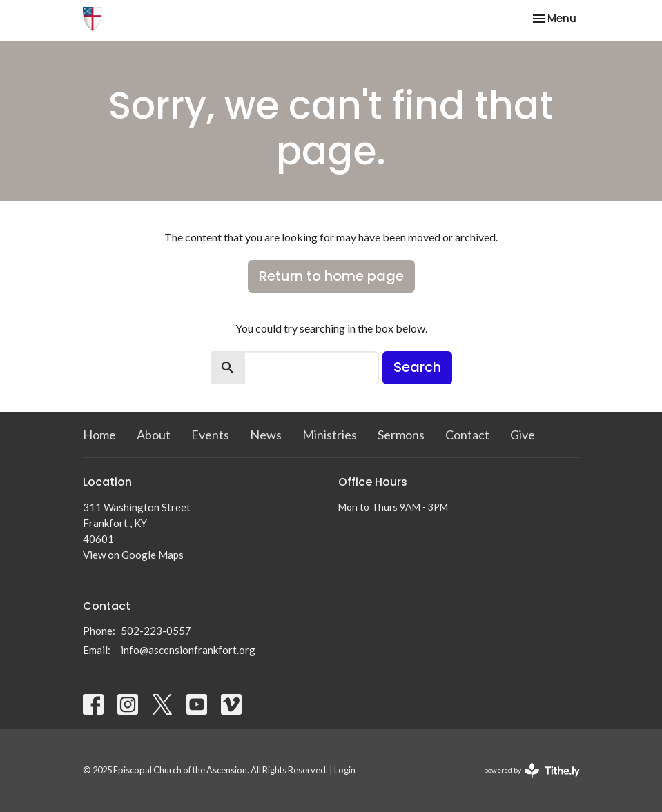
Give (523, 435)
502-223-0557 (156, 631)
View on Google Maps (133, 555)
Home (99, 435)
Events (210, 435)
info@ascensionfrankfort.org (188, 650)
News (266, 435)
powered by (532, 770)
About (154, 435)
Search (417, 367)
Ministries (330, 435)
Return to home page (331, 276)
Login (345, 770)
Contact (467, 435)
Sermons (401, 435)
